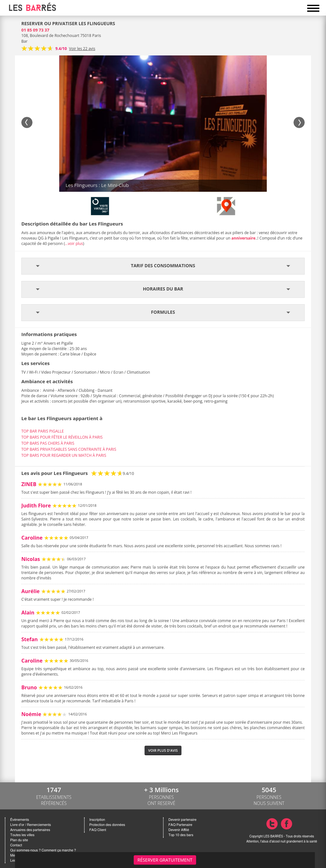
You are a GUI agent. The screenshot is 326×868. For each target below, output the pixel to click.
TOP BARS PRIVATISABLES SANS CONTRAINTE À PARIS (69, 449)
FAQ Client (98, 830)
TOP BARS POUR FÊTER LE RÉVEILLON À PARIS (62, 437)
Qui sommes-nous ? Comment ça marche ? (43, 850)
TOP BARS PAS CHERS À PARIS (48, 443)
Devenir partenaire (182, 820)
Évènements (20, 820)
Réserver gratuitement (165, 860)
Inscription (97, 820)
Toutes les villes (22, 835)
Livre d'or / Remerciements (31, 825)
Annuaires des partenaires (30, 830)
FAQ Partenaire (180, 825)
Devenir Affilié (179, 830)
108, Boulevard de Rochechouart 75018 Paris (61, 36)
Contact (16, 845)
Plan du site (19, 840)
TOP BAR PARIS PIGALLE (43, 431)
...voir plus (74, 244)
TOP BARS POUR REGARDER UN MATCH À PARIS (64, 455)
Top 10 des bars (181, 835)
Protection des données (107, 825)
